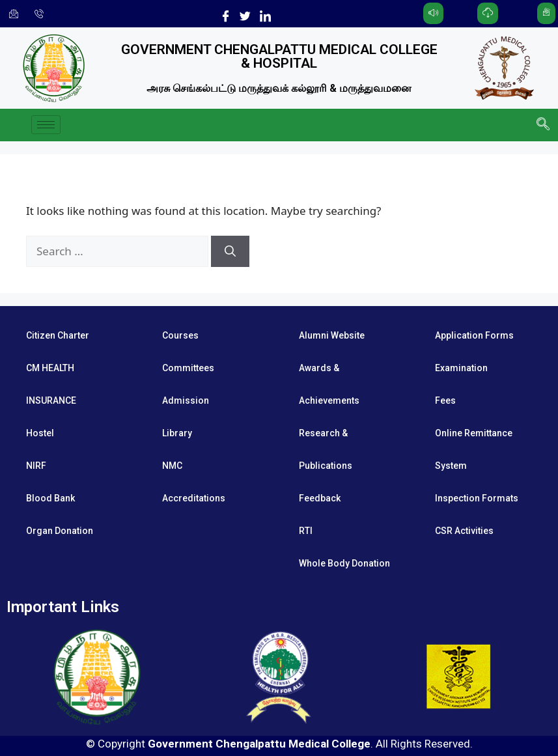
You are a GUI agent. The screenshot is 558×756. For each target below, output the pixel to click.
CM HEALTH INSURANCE (51, 384)
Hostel (40, 433)
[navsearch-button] (542, 125)
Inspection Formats (477, 498)
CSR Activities (464, 531)
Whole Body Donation (344, 563)
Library (177, 433)
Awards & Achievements (329, 384)
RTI (306, 531)
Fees (445, 400)
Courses (180, 335)
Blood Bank (50, 498)
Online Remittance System (474, 449)
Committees (188, 368)
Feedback (320, 498)
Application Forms (474, 335)
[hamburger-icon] (46, 125)
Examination (461, 368)
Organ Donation (60, 531)
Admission (186, 400)
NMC (172, 466)
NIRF (36, 466)
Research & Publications (326, 449)
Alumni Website (332, 335)
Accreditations (194, 498)
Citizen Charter (58, 335)
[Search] (230, 251)
